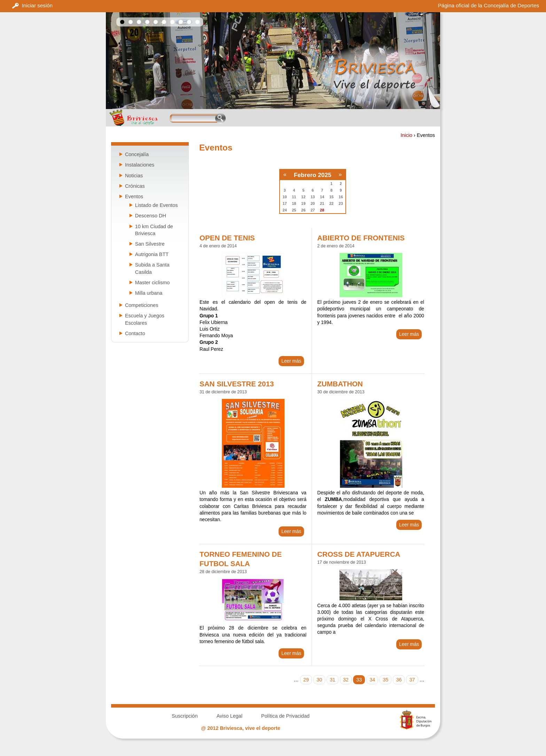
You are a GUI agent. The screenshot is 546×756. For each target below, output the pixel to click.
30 (319, 680)
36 (399, 680)
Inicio (406, 135)
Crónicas (135, 186)
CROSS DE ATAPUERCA (359, 554)
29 (306, 680)
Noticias (134, 176)
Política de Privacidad (285, 716)
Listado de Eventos (157, 205)
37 (412, 680)
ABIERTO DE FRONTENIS (361, 238)
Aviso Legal (229, 716)
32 (346, 680)
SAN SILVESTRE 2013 (237, 384)
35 (385, 680)
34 (372, 680)
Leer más (291, 361)
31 (333, 680)
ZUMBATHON (340, 384)
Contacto (135, 333)
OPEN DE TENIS (227, 238)
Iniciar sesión (37, 5)
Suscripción (185, 716)
